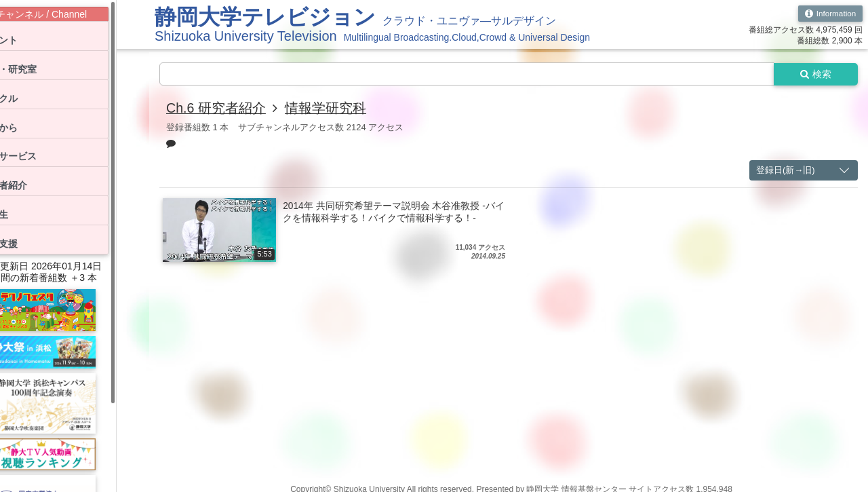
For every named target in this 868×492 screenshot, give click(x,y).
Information (830, 14)
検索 (815, 74)
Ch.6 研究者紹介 (216, 109)
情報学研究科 (326, 109)
